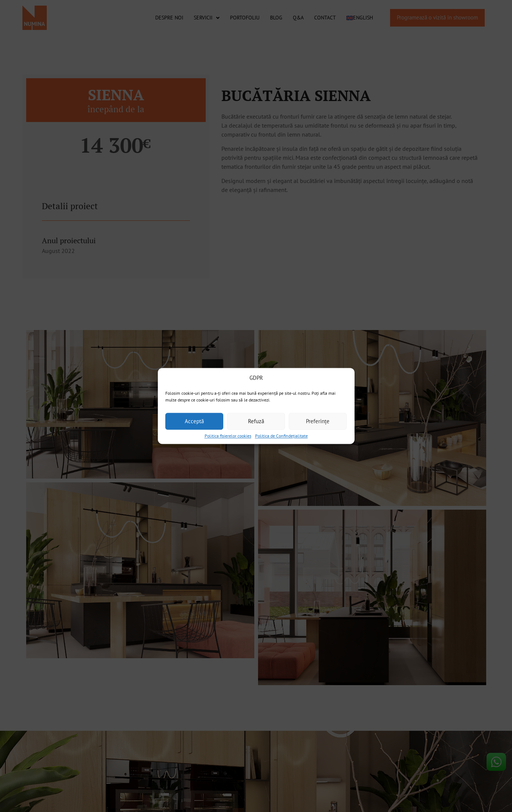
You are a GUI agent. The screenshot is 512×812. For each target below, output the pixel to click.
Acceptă (194, 421)
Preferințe (318, 421)
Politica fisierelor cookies (228, 436)
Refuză (256, 421)
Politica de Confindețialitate (281, 436)
